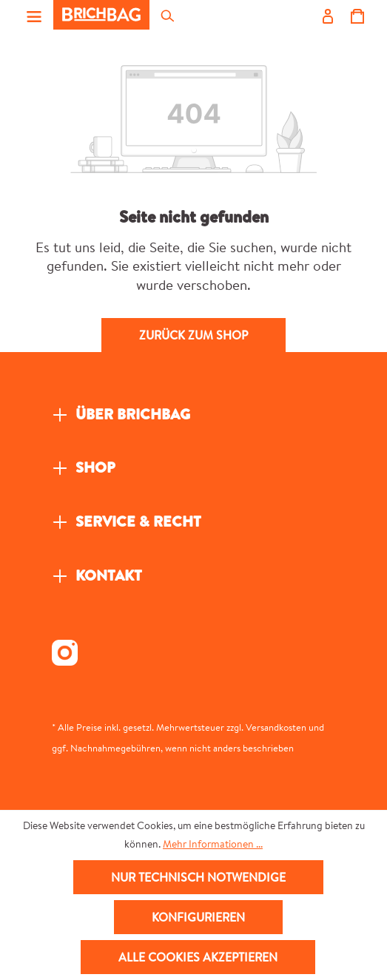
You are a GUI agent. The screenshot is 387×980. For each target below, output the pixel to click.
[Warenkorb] (357, 15)
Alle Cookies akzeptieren (198, 957)
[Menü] (34, 15)
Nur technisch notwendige (198, 877)
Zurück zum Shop (193, 335)
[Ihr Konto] (327, 15)
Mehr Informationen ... (213, 844)
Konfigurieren (198, 917)
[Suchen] (166, 15)
